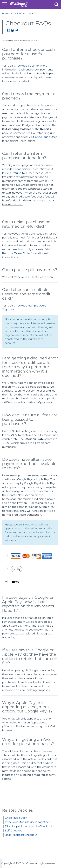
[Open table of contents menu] (6, 4)
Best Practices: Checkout (21, 835)
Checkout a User (25, 66)
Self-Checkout (14, 831)
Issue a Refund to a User (18, 173)
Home (6, 13)
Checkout (31, 13)
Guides (18, 13)
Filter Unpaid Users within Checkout (29, 826)
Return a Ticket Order (16, 253)
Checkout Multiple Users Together (27, 822)
